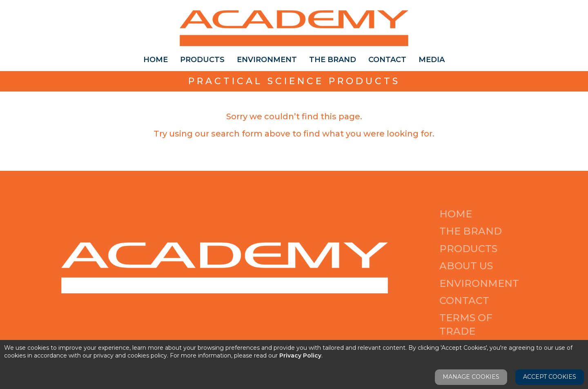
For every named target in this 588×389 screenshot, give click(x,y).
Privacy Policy (300, 355)
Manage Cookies (471, 377)
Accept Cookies (550, 377)
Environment (267, 60)
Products (202, 60)
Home (156, 60)
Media (432, 60)
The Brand (333, 60)
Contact (387, 60)
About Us (466, 266)
